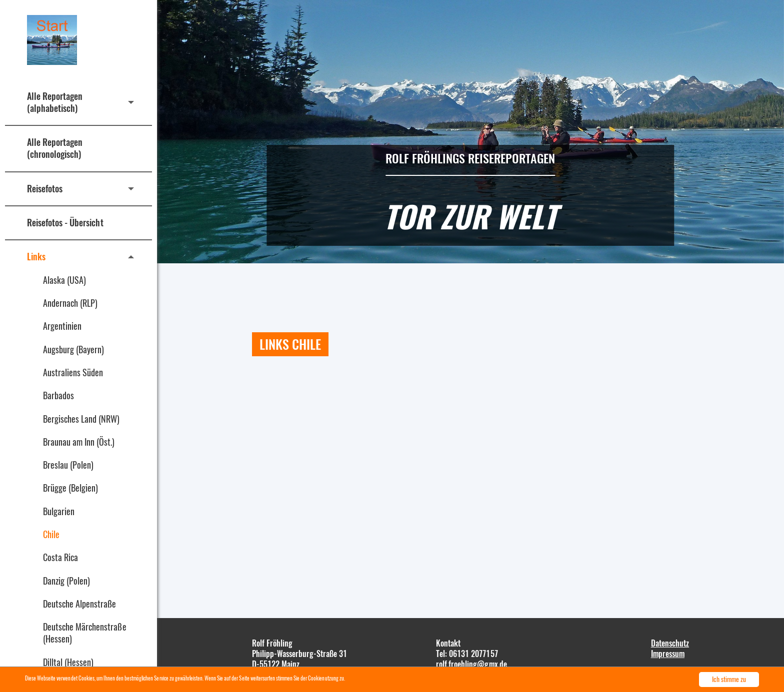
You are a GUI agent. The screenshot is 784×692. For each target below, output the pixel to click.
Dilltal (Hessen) (68, 662)
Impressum (668, 654)
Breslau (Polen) (68, 465)
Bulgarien (59, 511)
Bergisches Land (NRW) (81, 419)
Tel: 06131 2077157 (467, 654)
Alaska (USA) (64, 280)
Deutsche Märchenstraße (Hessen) (85, 633)
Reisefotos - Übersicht (65, 222)
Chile (51, 534)
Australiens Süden (73, 372)
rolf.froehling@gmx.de (471, 664)
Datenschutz (670, 643)
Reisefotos (45, 188)
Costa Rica (60, 557)
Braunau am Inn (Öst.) (79, 442)
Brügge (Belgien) (70, 488)
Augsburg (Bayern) (73, 349)
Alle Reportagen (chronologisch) (55, 148)
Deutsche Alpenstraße (79, 604)
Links (36, 256)
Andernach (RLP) (70, 303)
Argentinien (62, 326)
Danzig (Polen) (66, 581)
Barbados (58, 395)
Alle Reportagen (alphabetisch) (55, 102)
